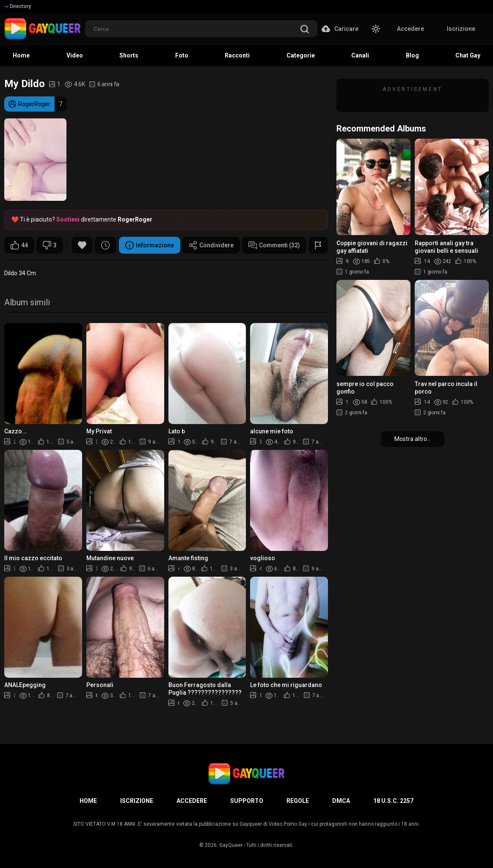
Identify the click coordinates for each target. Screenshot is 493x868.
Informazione (150, 245)
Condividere (211, 245)
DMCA (341, 801)
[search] (305, 30)
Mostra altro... (413, 439)
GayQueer (231, 845)
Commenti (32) (274, 245)
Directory (18, 6)
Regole (298, 801)
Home (88, 801)
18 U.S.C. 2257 (393, 801)
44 (19, 245)
